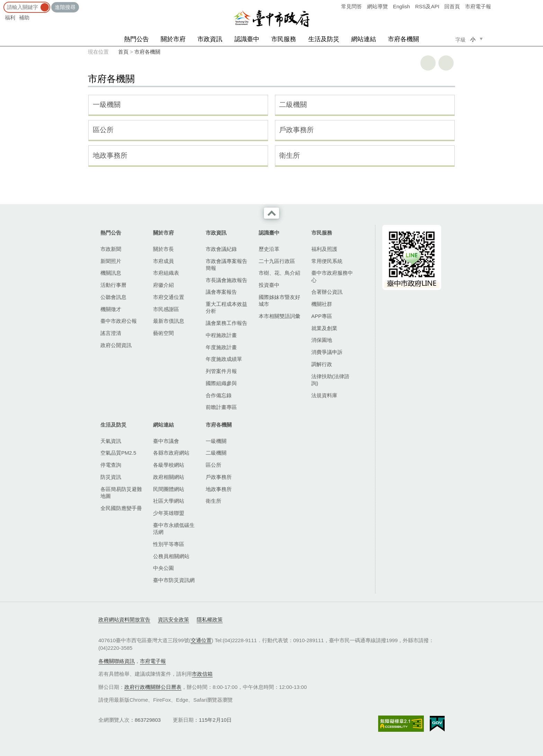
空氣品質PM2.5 (118, 453)
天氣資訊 (111, 441)
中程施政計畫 (221, 335)
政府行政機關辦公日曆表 (153, 687)
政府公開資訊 (116, 345)
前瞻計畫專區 (221, 407)
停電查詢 (111, 465)
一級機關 (107, 104)
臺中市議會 (166, 441)
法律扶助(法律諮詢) (330, 380)
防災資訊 (111, 477)
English (402, 6)
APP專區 (322, 316)
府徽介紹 (163, 285)
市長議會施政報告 (226, 280)
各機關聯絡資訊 (117, 661)
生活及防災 (324, 39)
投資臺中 (269, 285)
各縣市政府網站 (171, 453)
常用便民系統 (327, 261)
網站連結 (364, 39)
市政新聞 (111, 249)
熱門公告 (136, 39)
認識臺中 (247, 39)
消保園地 (322, 340)
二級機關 (293, 104)
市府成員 (163, 261)
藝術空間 (163, 333)
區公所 (103, 130)
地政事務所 (110, 155)
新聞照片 (111, 261)
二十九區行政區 (277, 261)
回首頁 (452, 6)
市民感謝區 (166, 309)
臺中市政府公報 (119, 321)
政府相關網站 (169, 477)
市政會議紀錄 (221, 249)
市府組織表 (166, 273)
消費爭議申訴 (327, 352)
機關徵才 (111, 309)
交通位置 (201, 640)
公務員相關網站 (171, 556)
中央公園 (163, 568)
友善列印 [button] (428, 63)
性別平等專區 (169, 544)
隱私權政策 (210, 620)
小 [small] (473, 39)
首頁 (123, 52)
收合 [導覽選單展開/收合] (271, 213)
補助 (24, 17)
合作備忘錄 (219, 395)
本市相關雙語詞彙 (279, 316)
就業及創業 (324, 328)
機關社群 (322, 304)
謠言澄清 (111, 333)
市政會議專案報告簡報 (226, 265)
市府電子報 (478, 6)
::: (2, 3)
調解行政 (322, 364)
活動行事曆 (113, 285)
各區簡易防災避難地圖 (121, 493)
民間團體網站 (169, 489)
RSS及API (427, 6)
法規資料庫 (324, 395)
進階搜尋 (65, 7)
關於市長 (163, 249)
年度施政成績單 (224, 359)
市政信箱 (202, 674)
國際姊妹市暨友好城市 (279, 300)
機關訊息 (111, 273)
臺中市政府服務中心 (332, 276)
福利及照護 (324, 249)
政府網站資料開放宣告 (124, 620)
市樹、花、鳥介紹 (279, 273)
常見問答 (351, 6)
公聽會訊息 (113, 297)
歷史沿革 (269, 249)
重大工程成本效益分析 (226, 307)
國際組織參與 (221, 383)
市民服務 (284, 39)
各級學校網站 (169, 465)
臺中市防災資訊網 (174, 580)
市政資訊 (210, 39)
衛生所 (290, 155)
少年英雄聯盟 (169, 513)
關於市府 (173, 39)
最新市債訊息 (169, 321)
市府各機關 (403, 39)
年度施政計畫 (221, 347)
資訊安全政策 (173, 620)
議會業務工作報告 (226, 323)
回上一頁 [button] (446, 63)
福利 (10, 17)
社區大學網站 (169, 501)
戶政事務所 (296, 130)
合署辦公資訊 (327, 292)
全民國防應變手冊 (121, 508)
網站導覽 (377, 6)
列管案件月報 (221, 371)
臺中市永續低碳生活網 (174, 529)
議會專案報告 (221, 292)
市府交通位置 (169, 297)
